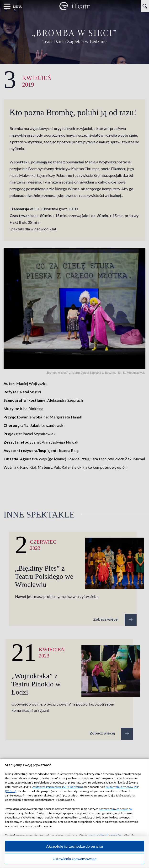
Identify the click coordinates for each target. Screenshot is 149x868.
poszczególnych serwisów (116, 809)
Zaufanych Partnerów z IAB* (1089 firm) (58, 787)
